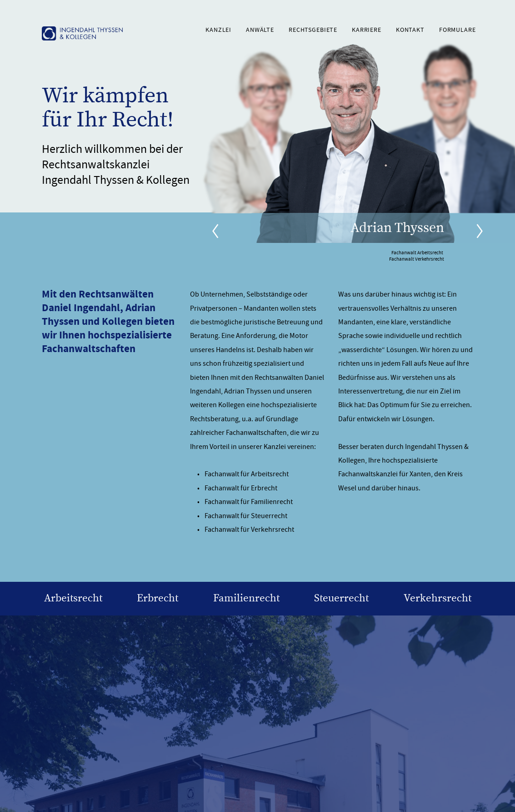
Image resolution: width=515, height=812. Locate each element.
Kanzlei (218, 30)
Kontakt (410, 30)
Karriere (367, 30)
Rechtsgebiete (313, 30)
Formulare (457, 30)
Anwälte (260, 30)
